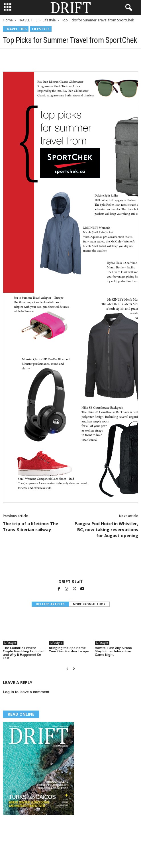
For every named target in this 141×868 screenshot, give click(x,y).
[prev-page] (67, 669)
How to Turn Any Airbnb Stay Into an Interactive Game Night (113, 651)
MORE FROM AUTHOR (89, 604)
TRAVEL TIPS (28, 20)
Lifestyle (49, 20)
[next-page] (74, 669)
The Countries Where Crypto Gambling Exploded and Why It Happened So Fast (24, 653)
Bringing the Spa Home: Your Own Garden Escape (69, 649)
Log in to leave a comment (26, 692)
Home (8, 20)
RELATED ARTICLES (50, 604)
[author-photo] (70, 562)
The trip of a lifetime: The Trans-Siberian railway (30, 526)
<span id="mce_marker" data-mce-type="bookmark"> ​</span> (70, 287)
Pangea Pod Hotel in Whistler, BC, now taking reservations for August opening (106, 529)
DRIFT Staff (70, 581)
